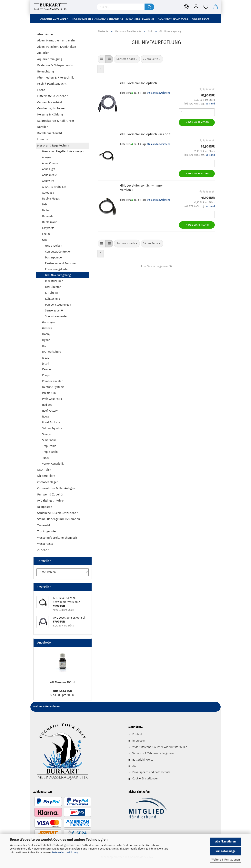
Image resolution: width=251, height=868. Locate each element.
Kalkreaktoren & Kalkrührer (56, 121)
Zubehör (43, 550)
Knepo (46, 375)
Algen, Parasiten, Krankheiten (57, 47)
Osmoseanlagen (48, 482)
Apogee (47, 157)
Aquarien (43, 53)
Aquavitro (48, 181)
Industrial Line (54, 281)
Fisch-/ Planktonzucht (52, 84)
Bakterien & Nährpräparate (55, 65)
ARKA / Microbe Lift (54, 187)
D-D (45, 205)
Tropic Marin (50, 452)
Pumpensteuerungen (58, 305)
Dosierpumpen (54, 258)
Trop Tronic (49, 446)
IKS (44, 346)
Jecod (46, 364)
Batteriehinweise (143, 760)
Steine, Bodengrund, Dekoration (59, 519)
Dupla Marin (50, 222)
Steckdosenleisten (57, 316)
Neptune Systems (53, 387)
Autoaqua (48, 193)
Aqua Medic (49, 175)
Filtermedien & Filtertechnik (55, 78)
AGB (135, 766)
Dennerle (48, 216)
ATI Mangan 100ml (63, 682)
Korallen (43, 127)
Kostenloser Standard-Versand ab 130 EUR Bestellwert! (113, 19)
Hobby (46, 334)
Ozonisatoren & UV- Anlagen (56, 488)
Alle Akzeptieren (226, 842)
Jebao (46, 358)
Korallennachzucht (50, 133)
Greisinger (49, 322)
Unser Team (201, 19)
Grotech (47, 328)
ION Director (53, 287)
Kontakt (137, 734)
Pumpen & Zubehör (50, 494)
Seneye (47, 434)
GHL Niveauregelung (58, 275)
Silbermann (49, 440)
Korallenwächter (52, 381)
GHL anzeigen (54, 246)
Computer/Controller (58, 252)
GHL (45, 240)
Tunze (46, 458)
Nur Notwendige (226, 851)
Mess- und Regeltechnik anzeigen (63, 152)
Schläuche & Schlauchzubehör (57, 513)
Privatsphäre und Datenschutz (151, 772)
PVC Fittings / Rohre (50, 501)
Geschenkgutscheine (51, 108)
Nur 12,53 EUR (63, 691)
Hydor (46, 340)
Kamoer (47, 369)
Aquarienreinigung (50, 59)
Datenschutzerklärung (65, 852)
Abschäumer (46, 34)
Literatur (43, 139)
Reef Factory (50, 411)
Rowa (45, 417)
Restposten (45, 507)
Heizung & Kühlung (50, 114)
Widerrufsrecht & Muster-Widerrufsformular (160, 747)
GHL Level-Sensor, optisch (139, 83)
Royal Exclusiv (51, 423)
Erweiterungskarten (57, 269)
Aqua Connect (51, 163)
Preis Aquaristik (52, 399)
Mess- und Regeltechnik (53, 146)
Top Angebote (46, 531)
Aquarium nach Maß (173, 19)
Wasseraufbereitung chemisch (57, 538)
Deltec (46, 210)
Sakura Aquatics (52, 428)
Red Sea (47, 405)
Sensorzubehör (54, 311)
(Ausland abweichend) (159, 93)
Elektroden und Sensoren (61, 263)
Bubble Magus (51, 199)
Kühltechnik (52, 299)
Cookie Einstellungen (145, 779)
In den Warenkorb (197, 122)
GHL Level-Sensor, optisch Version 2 (145, 134)
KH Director (52, 293)
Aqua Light (49, 169)
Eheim (46, 234)
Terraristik (44, 525)
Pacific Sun (49, 393)
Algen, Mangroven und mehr (56, 40)
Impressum (139, 741)
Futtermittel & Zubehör (52, 96)
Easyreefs (48, 228)
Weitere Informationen (226, 860)
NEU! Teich (44, 470)
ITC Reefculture (52, 352)
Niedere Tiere (46, 476)
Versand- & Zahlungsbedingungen (153, 753)
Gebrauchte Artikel (50, 102)
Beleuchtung (46, 71)
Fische (41, 90)
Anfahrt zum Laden (54, 19)
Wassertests (45, 544)
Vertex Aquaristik (53, 464)
